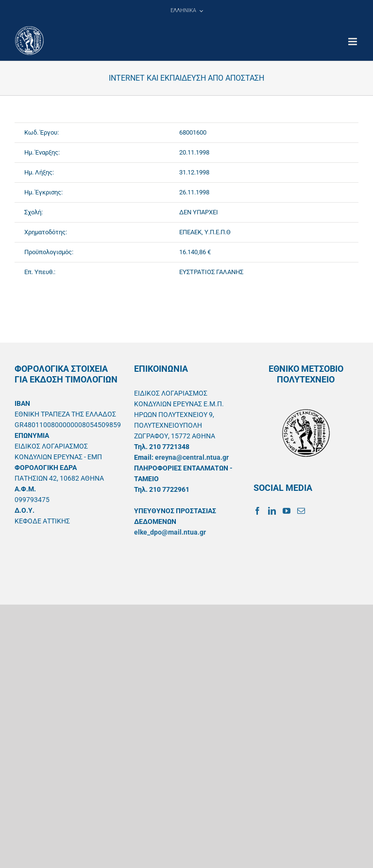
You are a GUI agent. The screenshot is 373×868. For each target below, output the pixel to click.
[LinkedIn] (272, 511)
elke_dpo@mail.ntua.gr (170, 532)
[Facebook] (257, 511)
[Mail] (301, 511)
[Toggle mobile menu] (353, 42)
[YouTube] (287, 511)
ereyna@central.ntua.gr (192, 457)
